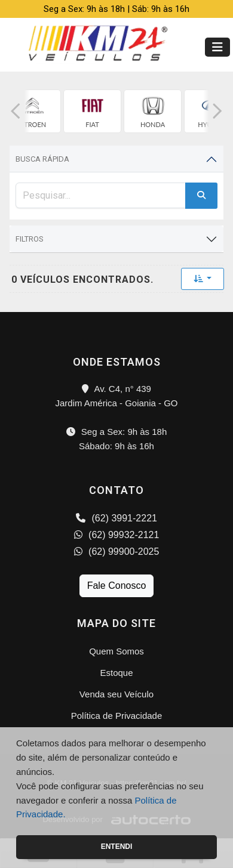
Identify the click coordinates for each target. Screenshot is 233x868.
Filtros (30, 239)
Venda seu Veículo (116, 694)
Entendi (117, 847)
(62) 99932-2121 (117, 535)
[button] (16, 111)
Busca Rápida (42, 159)
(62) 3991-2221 (116, 518)
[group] (32, 111)
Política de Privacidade (117, 716)
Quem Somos (116, 651)
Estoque (116, 673)
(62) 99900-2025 (117, 552)
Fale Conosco (117, 586)
